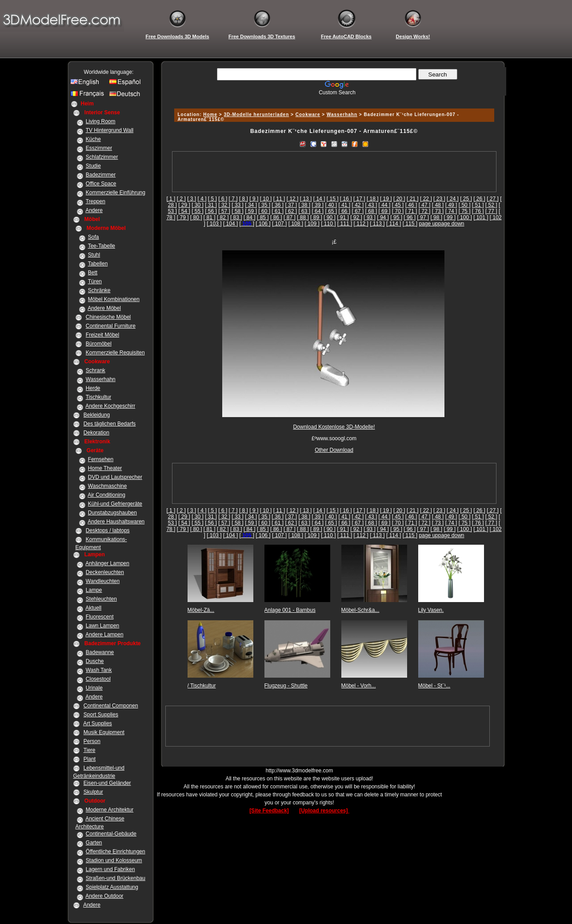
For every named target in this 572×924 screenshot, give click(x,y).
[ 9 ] (254, 199)
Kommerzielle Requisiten (115, 353)
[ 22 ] (426, 199)
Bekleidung (97, 415)
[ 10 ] (266, 199)
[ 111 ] (345, 224)
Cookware (308, 114)
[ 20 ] (399, 199)
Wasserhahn (101, 379)
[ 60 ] (264, 211)
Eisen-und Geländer (107, 783)
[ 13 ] (306, 199)
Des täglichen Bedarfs (110, 424)
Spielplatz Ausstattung (112, 887)
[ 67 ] (358, 211)
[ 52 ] (491, 205)
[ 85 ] (263, 217)
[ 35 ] (264, 205)
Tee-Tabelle (102, 246)
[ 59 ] (251, 211)
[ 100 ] (464, 217)
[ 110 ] (328, 224)
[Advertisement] (333, 99)
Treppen (96, 201)
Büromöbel (99, 344)
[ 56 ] (211, 211)
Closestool (98, 679)
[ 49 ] (451, 205)
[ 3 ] (192, 199)
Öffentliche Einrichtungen (116, 852)
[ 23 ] (439, 199)
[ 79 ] (183, 217)
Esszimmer (99, 148)
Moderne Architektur (110, 810)
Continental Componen (111, 706)
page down (451, 224)
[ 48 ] (438, 205)
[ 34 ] (251, 205)
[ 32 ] (224, 205)
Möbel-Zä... (201, 610)
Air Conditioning (106, 495)
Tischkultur (99, 397)
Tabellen (98, 264)
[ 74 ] (451, 211)
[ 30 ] (198, 205)
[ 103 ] (214, 224)
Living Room (101, 121)
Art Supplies (98, 723)
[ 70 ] (398, 211)
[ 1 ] (171, 199)
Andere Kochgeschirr (110, 406)
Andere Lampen (104, 635)
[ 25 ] (466, 199)
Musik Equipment (104, 732)
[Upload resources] (324, 811)
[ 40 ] (331, 205)
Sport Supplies (101, 715)
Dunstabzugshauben (112, 513)
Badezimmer (101, 175)
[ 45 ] (398, 205)
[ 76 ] (478, 211)
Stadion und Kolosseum (114, 860)
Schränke (99, 290)
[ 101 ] (481, 217)
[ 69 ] (385, 211)
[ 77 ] (491, 211)
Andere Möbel (104, 308)
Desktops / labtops (108, 530)
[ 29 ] (184, 205)
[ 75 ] (465, 211)
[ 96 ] (410, 217)
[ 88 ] (303, 217)
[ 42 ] (358, 205)
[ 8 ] (244, 199)
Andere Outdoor (104, 896)
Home (210, 114)
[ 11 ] (279, 199)
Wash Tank (99, 670)
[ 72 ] (425, 211)
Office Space (101, 184)
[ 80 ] (196, 217)
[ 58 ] (238, 211)
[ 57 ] (224, 211)
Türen (95, 281)
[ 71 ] (411, 211)
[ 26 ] (479, 199)
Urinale (94, 688)
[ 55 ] (198, 211)
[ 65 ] (331, 211)
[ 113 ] (377, 224)
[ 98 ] (436, 217)
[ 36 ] (278, 205)
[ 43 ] (371, 205)
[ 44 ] (385, 205)
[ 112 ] (361, 224)
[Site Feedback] (269, 811)
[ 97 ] (423, 217)
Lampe (94, 590)
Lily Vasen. (431, 610)
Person (92, 741)
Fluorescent (100, 617)
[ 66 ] (345, 211)
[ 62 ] (291, 211)
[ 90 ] (330, 217)
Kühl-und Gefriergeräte (115, 504)
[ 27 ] (493, 199)
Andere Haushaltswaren (116, 522)
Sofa (94, 237)
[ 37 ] (291, 205)
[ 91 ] (343, 217)
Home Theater (105, 468)
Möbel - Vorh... (359, 686)
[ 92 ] (356, 217)
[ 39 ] (318, 205)
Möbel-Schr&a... (360, 610)
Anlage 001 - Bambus (290, 610)
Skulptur (93, 792)
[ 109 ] (312, 224)
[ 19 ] (386, 199)
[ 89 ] (316, 217)
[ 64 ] (318, 211)
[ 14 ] (319, 199)
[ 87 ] (290, 217)
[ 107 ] (279, 224)
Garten (94, 843)
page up (428, 224)
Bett (93, 273)
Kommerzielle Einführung (116, 193)
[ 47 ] (425, 205)
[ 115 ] (410, 224)
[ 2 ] (181, 199)
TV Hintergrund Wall (110, 130)
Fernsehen (101, 459)
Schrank (96, 370)
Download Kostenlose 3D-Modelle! (334, 427)
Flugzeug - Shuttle (286, 686)
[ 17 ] (359, 199)
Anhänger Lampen (107, 563)
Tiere (90, 750)
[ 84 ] (250, 217)
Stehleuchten (101, 599)
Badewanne (100, 652)
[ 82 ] (223, 217)
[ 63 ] (304, 211)
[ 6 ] (223, 199)
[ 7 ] (233, 199)
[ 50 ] (465, 205)
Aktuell (93, 608)
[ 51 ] (478, 205)
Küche (93, 139)
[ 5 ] (212, 199)
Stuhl (94, 255)
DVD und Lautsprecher (115, 477)
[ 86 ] (276, 217)
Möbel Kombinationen (114, 299)
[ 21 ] (413, 199)
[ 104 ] (230, 224)
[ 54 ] (184, 211)
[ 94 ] (383, 217)
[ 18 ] (373, 199)
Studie (93, 166)
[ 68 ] (371, 211)
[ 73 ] (438, 211)
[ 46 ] (411, 205)
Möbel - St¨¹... (434, 686)
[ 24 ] (453, 199)
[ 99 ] (450, 217)
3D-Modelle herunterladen (256, 114)
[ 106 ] (263, 224)
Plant (90, 759)
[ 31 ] (211, 205)
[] (247, 224)
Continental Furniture (111, 326)
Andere (94, 210)
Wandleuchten (103, 581)
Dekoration (96, 433)
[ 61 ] (278, 211)
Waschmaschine (108, 486)
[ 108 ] (296, 224)
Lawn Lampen (102, 626)
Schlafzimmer (102, 157)
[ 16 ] (346, 199)
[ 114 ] (394, 224)
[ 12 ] (293, 199)
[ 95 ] (396, 217)
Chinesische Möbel (108, 317)
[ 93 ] (370, 217)
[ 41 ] (345, 205)
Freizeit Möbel (102, 335)
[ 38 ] (304, 205)
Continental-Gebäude (111, 834)
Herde (93, 388)
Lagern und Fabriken (110, 869)
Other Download (334, 450)
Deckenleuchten (105, 572)
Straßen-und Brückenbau (116, 878)
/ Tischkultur (202, 686)
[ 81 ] (210, 217)
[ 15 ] (333, 199)
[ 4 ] (202, 199)
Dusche (95, 661)
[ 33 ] (238, 205)
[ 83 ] (236, 217)
